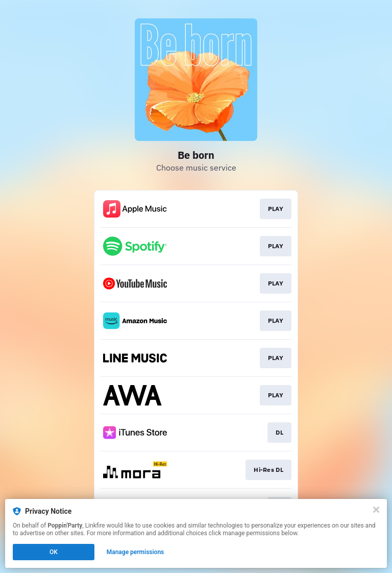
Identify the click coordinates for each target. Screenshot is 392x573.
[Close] (376, 510)
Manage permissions (136, 552)
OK (54, 552)
